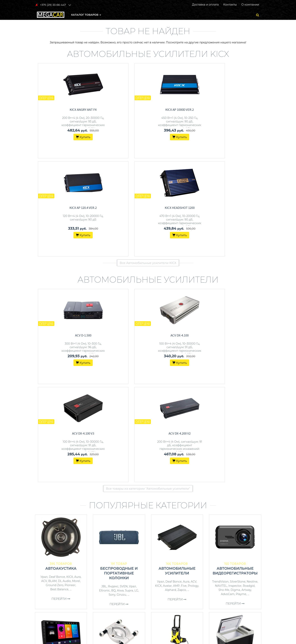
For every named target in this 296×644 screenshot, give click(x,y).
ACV (44, 385)
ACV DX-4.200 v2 (238, 237)
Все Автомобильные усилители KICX (148, 165)
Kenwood (46, 482)
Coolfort (251, 488)
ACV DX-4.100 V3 (180, 237)
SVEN (124, 390)
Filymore (219, 488)
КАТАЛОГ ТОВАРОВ (86, 15)
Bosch (171, 487)
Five (184, 390)
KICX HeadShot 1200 (238, 110)
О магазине (159, 579)
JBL (104, 390)
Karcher (187, 483)
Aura (78, 381)
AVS (242, 488)
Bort (124, 487)
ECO (197, 483)
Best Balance (59, 393)
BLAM (52, 385)
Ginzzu (121, 398)
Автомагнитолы (61, 470)
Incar (80, 478)
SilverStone (238, 385)
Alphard (171, 394)
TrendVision (220, 385)
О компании (250, 5)
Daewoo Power (187, 487)
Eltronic (104, 394)
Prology (193, 390)
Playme (241, 398)
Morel (76, 385)
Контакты (230, 5)
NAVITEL (221, 390)
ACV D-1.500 (64, 237)
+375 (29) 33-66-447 (229, 568)
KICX (70, 381)
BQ (113, 394)
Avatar (167, 390)
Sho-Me (224, 394)
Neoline (252, 385)
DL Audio (64, 385)
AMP (176, 390)
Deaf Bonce (57, 381)
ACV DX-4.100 (122, 237)
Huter (176, 483)
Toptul (106, 483)
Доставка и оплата (205, 5)
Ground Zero (55, 389)
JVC (80, 482)
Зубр (162, 491)
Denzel (172, 491)
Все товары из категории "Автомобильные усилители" (148, 292)
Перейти (61, 403)
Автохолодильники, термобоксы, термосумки (235, 475)
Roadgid (249, 390)
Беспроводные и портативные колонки (119, 377)
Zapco (182, 394)
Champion (185, 491)
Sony (112, 398)
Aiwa (120, 394)
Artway (246, 394)
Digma (235, 394)
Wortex (161, 487)
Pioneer (70, 389)
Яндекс (113, 390)
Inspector (235, 390)
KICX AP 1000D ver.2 (122, 110)
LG (136, 394)
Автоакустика (61, 372)
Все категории (148, 519)
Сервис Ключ (109, 487)
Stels (115, 483)
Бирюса (232, 488)
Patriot (133, 487)
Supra (129, 394)
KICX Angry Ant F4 (64, 110)
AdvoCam (228, 398)
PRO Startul (128, 483)
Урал (44, 381)
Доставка (157, 573)
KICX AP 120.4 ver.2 (180, 110)
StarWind (235, 492)
